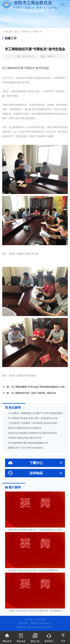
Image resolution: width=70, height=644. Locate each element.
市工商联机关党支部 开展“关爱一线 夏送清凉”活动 (31, 418)
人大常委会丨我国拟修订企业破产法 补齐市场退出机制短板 (35, 413)
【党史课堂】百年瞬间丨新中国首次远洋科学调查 (31, 423)
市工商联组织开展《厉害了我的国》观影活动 (34, 393)
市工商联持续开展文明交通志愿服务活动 (27, 443)
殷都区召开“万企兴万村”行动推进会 (24, 448)
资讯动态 (26, 31)
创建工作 (37, 31)
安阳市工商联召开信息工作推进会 (23, 428)
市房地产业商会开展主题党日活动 (23, 438)
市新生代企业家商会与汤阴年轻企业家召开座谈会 (31, 433)
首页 (17, 31)
